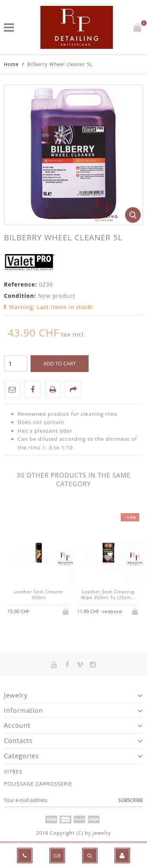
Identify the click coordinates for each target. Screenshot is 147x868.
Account (17, 725)
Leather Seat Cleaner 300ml (39, 594)
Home (11, 64)
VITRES (13, 771)
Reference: (21, 284)
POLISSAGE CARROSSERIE (38, 784)
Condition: (20, 296)
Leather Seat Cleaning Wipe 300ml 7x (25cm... (108, 594)
